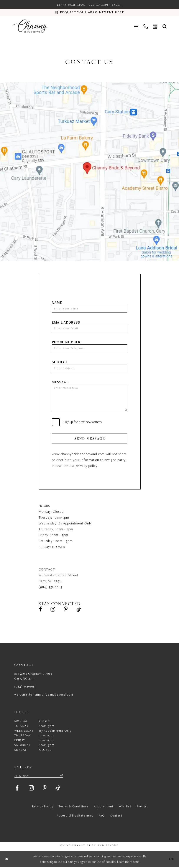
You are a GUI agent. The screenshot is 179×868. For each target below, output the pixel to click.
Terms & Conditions (74, 808)
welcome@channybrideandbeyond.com (44, 695)
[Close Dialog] (7, 860)
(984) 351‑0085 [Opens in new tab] (50, 588)
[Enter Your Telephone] (90, 349)
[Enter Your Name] (90, 309)
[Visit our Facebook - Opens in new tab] (40, 610)
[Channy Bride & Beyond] (30, 26)
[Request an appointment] (90, 12)
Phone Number (66, 342)
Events (142, 808)
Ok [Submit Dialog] (172, 860)
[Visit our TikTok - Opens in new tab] (79, 610)
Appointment (104, 808)
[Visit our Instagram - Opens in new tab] (53, 610)
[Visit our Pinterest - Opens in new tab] (66, 610)
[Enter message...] (90, 398)
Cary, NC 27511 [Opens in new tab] (50, 582)
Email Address (66, 322)
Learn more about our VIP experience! (89, 5)
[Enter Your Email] (90, 329)
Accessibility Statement (75, 817)
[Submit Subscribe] (61, 777)
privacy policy (87, 466)
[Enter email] (39, 777)
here (136, 863)
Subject (60, 362)
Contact (116, 817)
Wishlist (125, 808)
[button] (136, 26)
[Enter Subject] (90, 368)
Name (57, 303)
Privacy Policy (43, 808)
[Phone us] (146, 26)
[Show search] (165, 26)
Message (60, 382)
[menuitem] (136, 26)
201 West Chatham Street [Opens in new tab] (58, 576)
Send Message (90, 439)
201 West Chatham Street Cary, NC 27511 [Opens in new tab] (33, 677)
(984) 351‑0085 (25, 687)
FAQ (102, 817)
